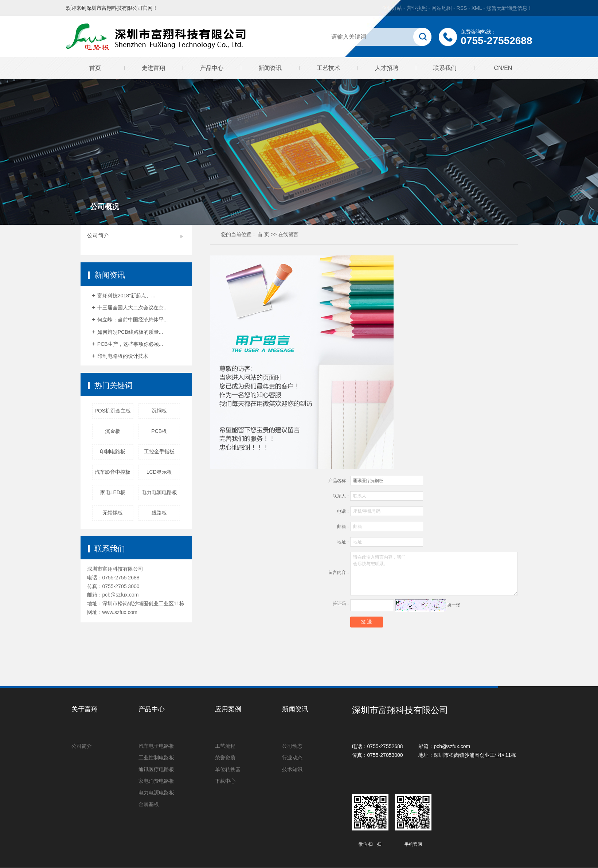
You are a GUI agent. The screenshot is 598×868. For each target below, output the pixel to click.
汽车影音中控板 (113, 472)
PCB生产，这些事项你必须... (130, 344)
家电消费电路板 (156, 781)
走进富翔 (153, 68)
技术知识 (292, 769)
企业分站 (392, 8)
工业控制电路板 (156, 758)
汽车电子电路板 (156, 746)
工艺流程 (225, 746)
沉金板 (113, 431)
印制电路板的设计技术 (123, 356)
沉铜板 (159, 411)
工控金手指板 (159, 451)
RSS (462, 8)
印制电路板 (113, 451)
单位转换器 (228, 769)
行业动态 (292, 758)
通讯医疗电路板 (156, 769)
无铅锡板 (113, 513)
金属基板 (149, 804)
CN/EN (503, 68)
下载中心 (225, 781)
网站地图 (442, 8)
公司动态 (292, 746)
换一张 (454, 605)
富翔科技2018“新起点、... (126, 296)
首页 (95, 68)
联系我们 (445, 68)
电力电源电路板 (159, 492)
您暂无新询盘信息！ (509, 8)
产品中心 (212, 68)
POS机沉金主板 (113, 411)
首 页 (263, 234)
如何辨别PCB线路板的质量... (130, 332)
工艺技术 (328, 68)
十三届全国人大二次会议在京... (133, 308)
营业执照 (417, 8)
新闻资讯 (270, 68)
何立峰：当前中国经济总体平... (133, 320)
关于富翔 (85, 709)
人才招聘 (387, 68)
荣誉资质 (225, 758)
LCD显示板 (159, 472)
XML (477, 8)
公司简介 (98, 235)
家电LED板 (113, 492)
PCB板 (159, 431)
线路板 (159, 513)
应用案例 (228, 709)
